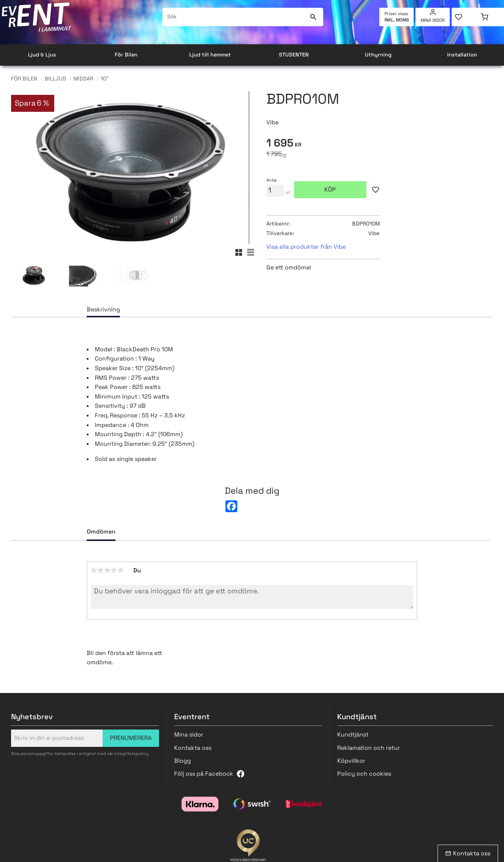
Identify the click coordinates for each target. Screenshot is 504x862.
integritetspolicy (131, 754)
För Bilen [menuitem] (126, 55)
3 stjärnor (107, 570)
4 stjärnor (114, 570)
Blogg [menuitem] (182, 761)
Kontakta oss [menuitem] (193, 748)
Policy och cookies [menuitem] (364, 774)
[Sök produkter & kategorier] (234, 17)
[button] (465, 17)
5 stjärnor (121, 570)
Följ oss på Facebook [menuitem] (204, 774)
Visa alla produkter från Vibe (306, 247)
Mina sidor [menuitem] (433, 20)
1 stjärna (94, 570)
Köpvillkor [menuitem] (351, 761)
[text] (380, 144)
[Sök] (313, 17)
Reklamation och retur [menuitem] (369, 748)
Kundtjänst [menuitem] (353, 735)
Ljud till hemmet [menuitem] (210, 55)
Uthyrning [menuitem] (378, 55)
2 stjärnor (101, 570)
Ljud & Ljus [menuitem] (42, 55)
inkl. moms (397, 20)
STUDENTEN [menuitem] (294, 55)
